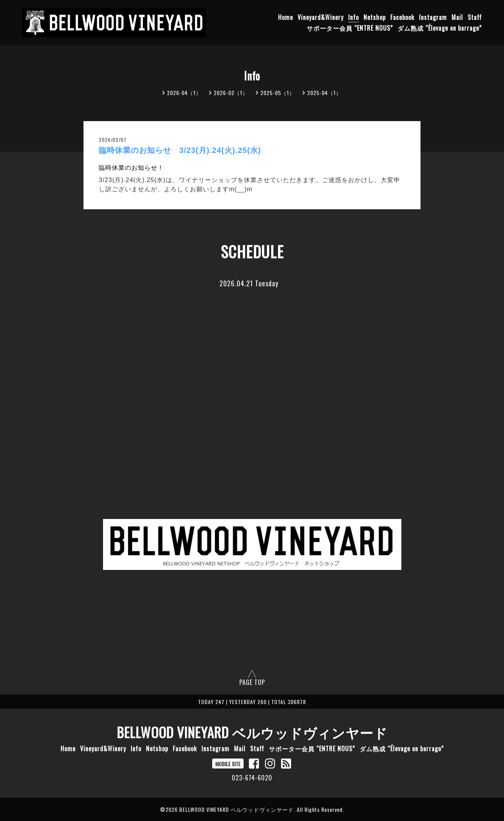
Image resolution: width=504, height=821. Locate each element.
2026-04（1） (184, 93)
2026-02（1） (231, 93)
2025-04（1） (324, 93)
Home (286, 17)
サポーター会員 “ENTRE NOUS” (350, 28)
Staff (475, 17)
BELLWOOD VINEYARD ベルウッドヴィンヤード (252, 732)
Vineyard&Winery (321, 17)
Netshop (375, 17)
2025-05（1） (278, 93)
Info (353, 17)
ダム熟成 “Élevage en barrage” (440, 28)
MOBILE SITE (228, 764)
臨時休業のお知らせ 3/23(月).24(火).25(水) (180, 150)
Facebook (402, 17)
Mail (457, 17)
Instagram (433, 17)
